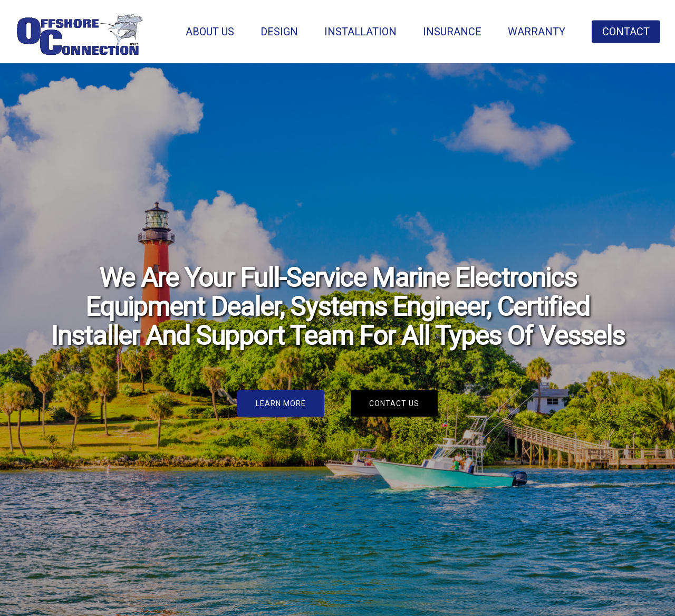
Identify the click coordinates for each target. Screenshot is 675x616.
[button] (281, 403)
